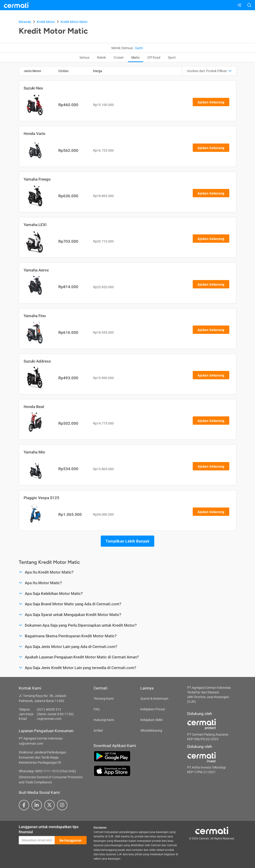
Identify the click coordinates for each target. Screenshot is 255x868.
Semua (84, 57)
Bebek (101, 57)
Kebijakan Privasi (153, 709)
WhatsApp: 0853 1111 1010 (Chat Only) (47, 771)
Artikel (98, 731)
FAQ (97, 709)
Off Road (154, 57)
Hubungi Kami (104, 720)
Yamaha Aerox (36, 270)
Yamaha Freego (37, 179)
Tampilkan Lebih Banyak (127, 541)
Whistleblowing (151, 731)
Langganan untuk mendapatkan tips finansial (49, 830)
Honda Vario (35, 134)
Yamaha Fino (35, 316)
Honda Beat (34, 407)
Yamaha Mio (34, 452)
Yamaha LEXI (35, 225)
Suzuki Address (37, 361)
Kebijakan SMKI (152, 720)
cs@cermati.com (49, 719)
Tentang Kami (104, 699)
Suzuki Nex (33, 88)
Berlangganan (71, 840)
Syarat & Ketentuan (154, 699)
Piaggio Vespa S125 (41, 498)
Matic (135, 57)
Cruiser (119, 57)
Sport (172, 57)
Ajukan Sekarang (211, 102)
